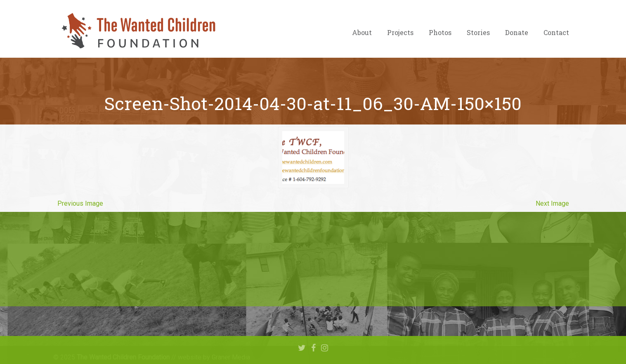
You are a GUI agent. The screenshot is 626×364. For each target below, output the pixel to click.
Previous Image (80, 203)
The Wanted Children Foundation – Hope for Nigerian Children (138, 31)
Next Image (552, 203)
